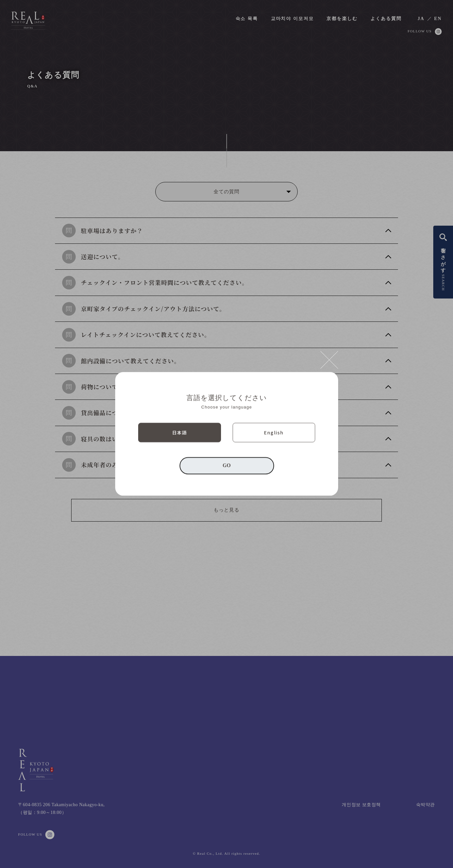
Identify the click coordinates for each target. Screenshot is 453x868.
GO (227, 466)
